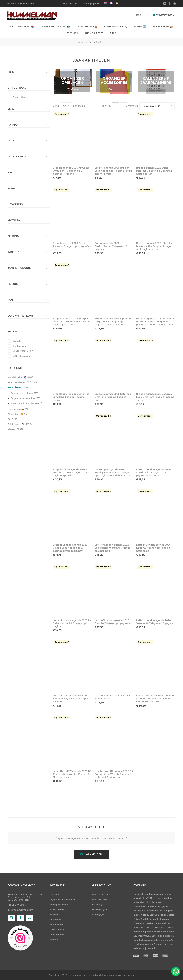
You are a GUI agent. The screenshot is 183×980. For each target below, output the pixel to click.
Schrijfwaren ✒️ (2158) (20, 424)
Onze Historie (57, 930)
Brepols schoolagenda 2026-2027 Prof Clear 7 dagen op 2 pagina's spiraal (70, 472)
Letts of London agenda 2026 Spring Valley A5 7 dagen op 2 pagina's (70, 699)
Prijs (11, 72)
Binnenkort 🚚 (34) (17, 414)
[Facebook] (20, 945)
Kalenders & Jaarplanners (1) (26, 403)
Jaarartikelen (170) (18, 387)
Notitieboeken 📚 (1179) (20, 377)
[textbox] (135, 15)
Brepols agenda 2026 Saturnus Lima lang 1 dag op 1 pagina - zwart (113, 397)
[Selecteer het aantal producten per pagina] (66, 106)
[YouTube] (30, 945)
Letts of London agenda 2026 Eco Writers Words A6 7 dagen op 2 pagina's (113, 548)
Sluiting (13, 236)
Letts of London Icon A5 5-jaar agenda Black (112, 697)
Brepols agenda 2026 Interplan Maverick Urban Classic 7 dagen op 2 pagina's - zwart (72, 322)
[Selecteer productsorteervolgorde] (157, 106)
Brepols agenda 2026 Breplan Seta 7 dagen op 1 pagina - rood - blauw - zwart (114, 171)
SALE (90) (13, 419)
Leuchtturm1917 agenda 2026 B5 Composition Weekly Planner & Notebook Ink (72, 774)
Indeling (14, 252)
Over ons (54, 894)
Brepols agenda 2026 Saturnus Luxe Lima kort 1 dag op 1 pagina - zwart (155, 397)
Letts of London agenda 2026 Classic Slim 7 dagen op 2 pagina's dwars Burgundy (70, 548)
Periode (13, 284)
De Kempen (19, 346)
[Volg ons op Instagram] (11, 945)
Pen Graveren (57, 935)
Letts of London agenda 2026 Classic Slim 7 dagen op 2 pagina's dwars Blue (153, 472)
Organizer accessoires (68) (25, 398)
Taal (10, 300)
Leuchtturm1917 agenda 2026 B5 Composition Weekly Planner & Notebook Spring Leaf (114, 774)
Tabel (116, 106)
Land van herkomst (21, 316)
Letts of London (21, 356)
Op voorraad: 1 (62, 114)
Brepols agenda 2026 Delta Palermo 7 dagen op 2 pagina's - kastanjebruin (155, 171)
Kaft (11, 172)
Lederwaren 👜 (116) (18, 409)
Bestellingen (98, 904)
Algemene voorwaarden (63, 899)
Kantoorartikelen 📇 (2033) (22, 382)
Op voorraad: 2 (104, 190)
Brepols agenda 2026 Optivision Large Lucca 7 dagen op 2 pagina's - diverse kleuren (113, 322)
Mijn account (70, 3)
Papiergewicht (18, 157)
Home (82, 42)
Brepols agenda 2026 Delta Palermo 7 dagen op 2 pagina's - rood (72, 246)
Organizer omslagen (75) (24, 393)
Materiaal (14, 220)
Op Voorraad (17, 88)
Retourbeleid (57, 909)
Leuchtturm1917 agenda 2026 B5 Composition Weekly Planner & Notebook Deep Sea (155, 699)
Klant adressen (100, 899)
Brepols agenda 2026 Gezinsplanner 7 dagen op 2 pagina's (111, 246)
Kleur (12, 188)
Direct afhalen (20, 97)
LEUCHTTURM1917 (23, 351)
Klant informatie (100, 894)
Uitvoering (15, 204)
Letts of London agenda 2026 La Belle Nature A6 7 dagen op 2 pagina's (72, 623)
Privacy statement (59, 904)
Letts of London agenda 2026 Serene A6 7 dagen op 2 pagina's (155, 622)
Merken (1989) (15, 429)
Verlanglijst (98, 914)
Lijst (123, 106)
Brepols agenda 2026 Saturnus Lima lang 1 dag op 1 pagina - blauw (71, 397)
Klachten (54, 914)
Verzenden (55, 920)
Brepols (17, 341)
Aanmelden (94, 854)
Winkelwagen (99, 909)
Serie (11, 109)
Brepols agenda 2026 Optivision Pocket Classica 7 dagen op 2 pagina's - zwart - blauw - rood (155, 322)
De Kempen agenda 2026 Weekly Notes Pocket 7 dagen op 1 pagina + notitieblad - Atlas (113, 472)
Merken (13, 332)
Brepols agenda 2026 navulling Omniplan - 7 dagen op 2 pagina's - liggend (71, 171)
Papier (12, 141)
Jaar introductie (19, 268)
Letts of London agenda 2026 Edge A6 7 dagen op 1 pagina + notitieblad (154, 548)
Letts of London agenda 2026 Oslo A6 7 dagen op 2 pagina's (112, 622)
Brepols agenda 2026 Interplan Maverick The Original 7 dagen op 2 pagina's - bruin (154, 246)
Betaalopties (56, 925)
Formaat (14, 125)
